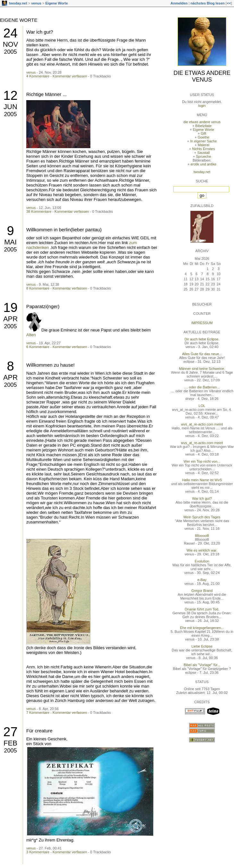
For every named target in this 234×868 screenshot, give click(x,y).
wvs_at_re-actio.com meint (202, 424)
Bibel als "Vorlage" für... (202, 665)
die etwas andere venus (202, 76)
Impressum (202, 323)
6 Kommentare (38, 347)
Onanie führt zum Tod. (202, 609)
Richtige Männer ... (46, 94)
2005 (10, 52)
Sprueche (203, 156)
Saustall (203, 153)
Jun (10, 107)
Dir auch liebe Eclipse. (202, 339)
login (202, 106)
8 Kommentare (38, 288)
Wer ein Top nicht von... (202, 461)
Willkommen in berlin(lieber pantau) (64, 230)
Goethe (204, 137)
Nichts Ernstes (203, 149)
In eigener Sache (203, 141)
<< (229, 3)
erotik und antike (203, 164)
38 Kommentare (39, 211)
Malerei (204, 145)
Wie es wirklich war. (202, 550)
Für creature (39, 731)
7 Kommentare (38, 713)
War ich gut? (40, 32)
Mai (10, 242)
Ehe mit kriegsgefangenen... (202, 628)
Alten (31, 335)
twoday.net (18, 3)
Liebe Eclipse (202, 646)
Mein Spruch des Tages (202, 517)
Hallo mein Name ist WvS (202, 480)
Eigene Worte (57, 3)
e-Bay (202, 580)
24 (10, 33)
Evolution (202, 561)
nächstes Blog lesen (207, 3)
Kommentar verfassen (70, 76)
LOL (202, 406)
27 (10, 732)
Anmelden (179, 3)
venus (36, 3)
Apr (10, 319)
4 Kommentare (38, 76)
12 (10, 95)
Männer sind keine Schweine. (202, 369)
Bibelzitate (203, 126)
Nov (11, 44)
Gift (203, 133)
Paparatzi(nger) (43, 306)
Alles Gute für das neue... (202, 354)
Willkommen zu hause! (50, 365)
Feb (10, 743)
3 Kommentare (38, 852)
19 (10, 307)
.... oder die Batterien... (202, 387)
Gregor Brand (202, 591)
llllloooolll (202, 536)
